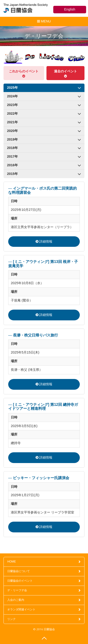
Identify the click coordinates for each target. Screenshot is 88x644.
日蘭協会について (44, 571)
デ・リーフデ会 (44, 590)
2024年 (44, 96)
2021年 (44, 122)
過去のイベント (66, 74)
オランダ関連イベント (44, 609)
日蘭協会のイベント (44, 581)
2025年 (44, 87)
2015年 (44, 173)
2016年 (44, 165)
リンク (44, 619)
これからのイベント (24, 74)
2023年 (44, 104)
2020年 (44, 130)
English (70, 9)
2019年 (44, 139)
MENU (44, 22)
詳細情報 (44, 241)
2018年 (44, 147)
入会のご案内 (44, 600)
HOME (44, 562)
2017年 (44, 156)
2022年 (44, 113)
